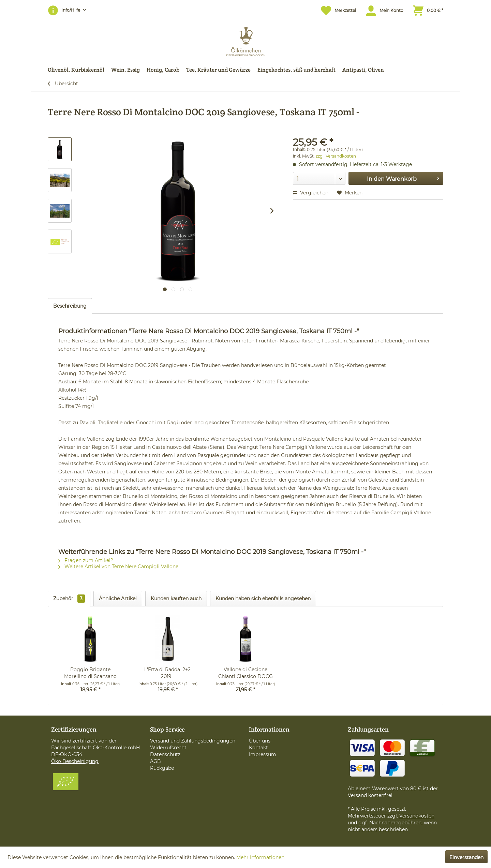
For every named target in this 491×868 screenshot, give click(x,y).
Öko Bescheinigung (75, 761)
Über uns (260, 741)
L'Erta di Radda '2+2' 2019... (168, 673)
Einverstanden (466, 857)
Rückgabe (162, 768)
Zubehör (69, 599)
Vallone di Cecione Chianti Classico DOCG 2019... (245, 673)
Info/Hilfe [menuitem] (64, 10)
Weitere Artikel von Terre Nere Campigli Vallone (118, 567)
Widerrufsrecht (168, 748)
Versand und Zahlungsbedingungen (193, 741)
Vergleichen (311, 193)
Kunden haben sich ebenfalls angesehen (263, 599)
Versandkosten (417, 816)
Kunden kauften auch (176, 599)
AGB (155, 761)
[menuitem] (335, 10)
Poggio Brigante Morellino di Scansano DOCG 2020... (90, 673)
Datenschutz (165, 754)
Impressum (263, 754)
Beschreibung (70, 306)
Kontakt (258, 748)
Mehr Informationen (260, 857)
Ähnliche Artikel (118, 599)
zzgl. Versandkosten (336, 156)
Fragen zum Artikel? (86, 560)
